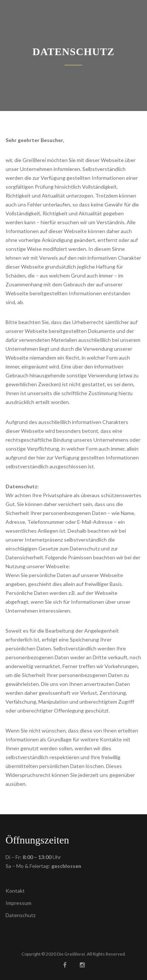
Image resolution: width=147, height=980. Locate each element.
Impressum (18, 903)
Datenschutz (20, 915)
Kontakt (15, 891)
